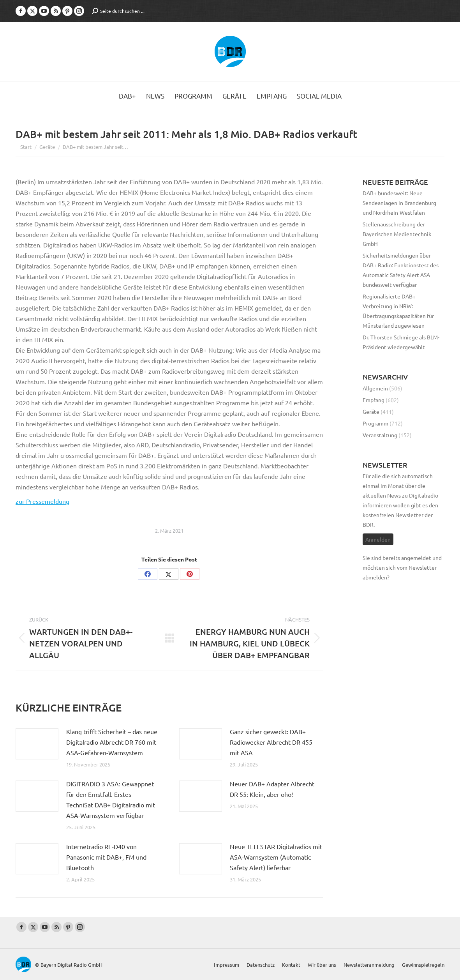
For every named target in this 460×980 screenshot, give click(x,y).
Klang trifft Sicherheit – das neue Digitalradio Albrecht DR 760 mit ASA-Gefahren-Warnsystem (112, 742)
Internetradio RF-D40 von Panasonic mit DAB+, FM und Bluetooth (106, 857)
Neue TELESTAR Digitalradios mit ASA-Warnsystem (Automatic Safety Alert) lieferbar (276, 857)
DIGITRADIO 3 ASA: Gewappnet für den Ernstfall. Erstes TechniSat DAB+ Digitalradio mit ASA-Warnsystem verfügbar (111, 799)
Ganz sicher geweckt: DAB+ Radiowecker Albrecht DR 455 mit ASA (271, 742)
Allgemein (375, 388)
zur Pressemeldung (42, 501)
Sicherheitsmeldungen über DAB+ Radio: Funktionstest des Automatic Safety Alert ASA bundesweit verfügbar (401, 270)
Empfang (374, 400)
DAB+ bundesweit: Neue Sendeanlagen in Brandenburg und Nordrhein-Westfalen (399, 203)
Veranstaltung (380, 435)
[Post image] (37, 744)
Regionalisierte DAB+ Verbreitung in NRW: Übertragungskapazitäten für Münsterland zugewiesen (398, 311)
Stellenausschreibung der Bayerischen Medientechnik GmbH (397, 234)
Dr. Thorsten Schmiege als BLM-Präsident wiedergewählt (401, 342)
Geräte (371, 411)
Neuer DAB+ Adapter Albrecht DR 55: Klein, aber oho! (272, 789)
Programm (375, 423)
